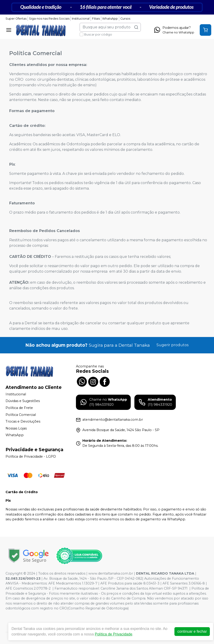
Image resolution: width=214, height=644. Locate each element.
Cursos (125, 19)
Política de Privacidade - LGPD (31, 456)
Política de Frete (19, 408)
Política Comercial (21, 415)
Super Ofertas (16, 19)
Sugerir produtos (172, 345)
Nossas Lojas (16, 428)
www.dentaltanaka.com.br (111, 573)
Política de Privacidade (114, 634)
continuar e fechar (192, 631)
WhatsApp (110, 19)
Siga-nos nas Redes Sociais (49, 19)
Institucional (81, 19)
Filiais (96, 19)
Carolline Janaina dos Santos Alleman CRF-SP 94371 (144, 588)
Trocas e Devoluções (23, 421)
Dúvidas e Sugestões (23, 401)
